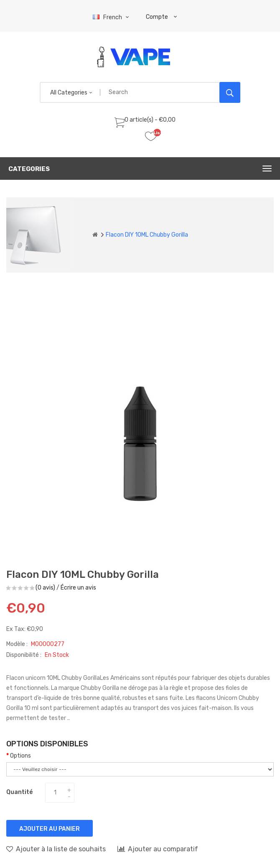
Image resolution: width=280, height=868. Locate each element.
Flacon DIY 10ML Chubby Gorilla (147, 235)
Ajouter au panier (50, 829)
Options (20, 756)
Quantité (19, 792)
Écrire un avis (78, 588)
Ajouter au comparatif (158, 849)
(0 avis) (45, 588)
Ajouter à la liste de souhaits (56, 849)
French (112, 17)
